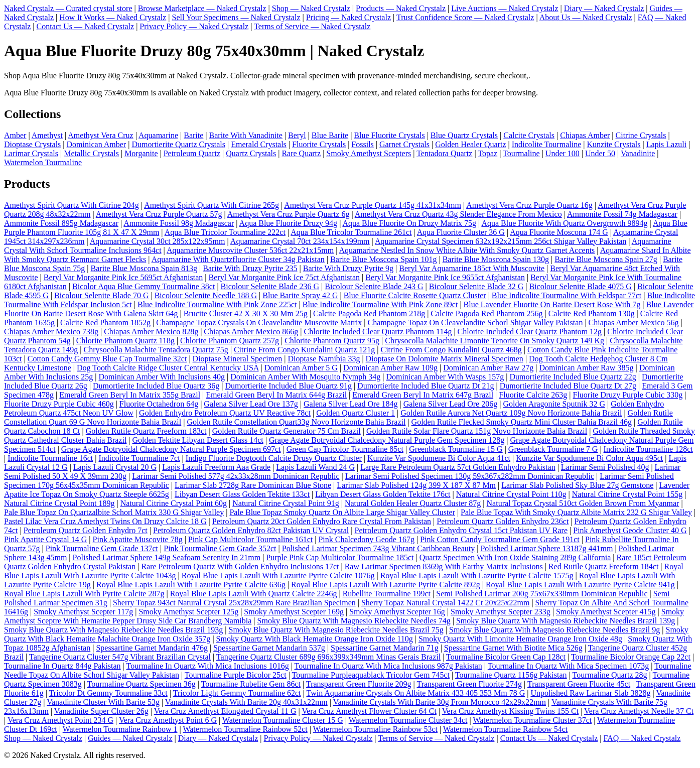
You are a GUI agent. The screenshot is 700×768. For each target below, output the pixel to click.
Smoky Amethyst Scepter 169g (294, 612)
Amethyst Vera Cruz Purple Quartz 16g (529, 205)
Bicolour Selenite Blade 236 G (270, 286)
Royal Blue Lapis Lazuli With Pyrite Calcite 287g (84, 594)
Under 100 (563, 153)
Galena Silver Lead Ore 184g (351, 404)
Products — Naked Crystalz (401, 8)
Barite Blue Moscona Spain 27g (606, 259)
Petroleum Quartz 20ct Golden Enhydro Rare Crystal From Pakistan (322, 521)
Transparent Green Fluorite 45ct (579, 684)
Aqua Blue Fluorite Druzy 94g (289, 223)
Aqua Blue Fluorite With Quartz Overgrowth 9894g (564, 223)
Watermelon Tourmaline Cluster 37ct (532, 720)
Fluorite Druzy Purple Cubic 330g (627, 395)
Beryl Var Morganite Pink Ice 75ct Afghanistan (285, 277)
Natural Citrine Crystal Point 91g (286, 503)
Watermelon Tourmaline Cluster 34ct (408, 720)
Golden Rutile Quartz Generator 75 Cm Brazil (287, 431)
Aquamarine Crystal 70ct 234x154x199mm (300, 241)
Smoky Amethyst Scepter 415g (606, 612)
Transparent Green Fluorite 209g (359, 684)
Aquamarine (158, 135)
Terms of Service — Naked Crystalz (312, 26)
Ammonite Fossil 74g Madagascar (622, 214)
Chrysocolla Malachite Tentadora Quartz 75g (156, 350)
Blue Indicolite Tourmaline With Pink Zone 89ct (380, 304)
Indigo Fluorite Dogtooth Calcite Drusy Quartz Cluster (274, 458)
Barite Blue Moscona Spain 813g (144, 268)
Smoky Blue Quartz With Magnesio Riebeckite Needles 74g (354, 621)
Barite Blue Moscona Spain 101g (383, 259)
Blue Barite (330, 135)
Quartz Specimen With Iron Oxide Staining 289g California (515, 557)
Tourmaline (521, 153)
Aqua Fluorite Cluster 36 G (461, 232)
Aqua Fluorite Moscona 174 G (559, 232)
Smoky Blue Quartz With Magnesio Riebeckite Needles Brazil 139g (566, 621)
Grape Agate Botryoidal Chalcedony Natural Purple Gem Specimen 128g (387, 440)
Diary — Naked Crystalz (604, 8)
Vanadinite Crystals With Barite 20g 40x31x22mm (246, 702)
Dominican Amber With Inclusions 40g (161, 377)
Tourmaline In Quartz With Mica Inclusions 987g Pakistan (388, 666)
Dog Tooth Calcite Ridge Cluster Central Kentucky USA (168, 368)
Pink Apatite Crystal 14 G (45, 539)
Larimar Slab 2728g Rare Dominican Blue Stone (253, 485)
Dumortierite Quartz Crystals (178, 144)
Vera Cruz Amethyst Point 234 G (60, 720)
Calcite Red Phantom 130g (592, 313)
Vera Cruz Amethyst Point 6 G (168, 720)
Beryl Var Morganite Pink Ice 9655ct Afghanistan (445, 277)
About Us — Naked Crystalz (586, 17)
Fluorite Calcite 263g (533, 395)
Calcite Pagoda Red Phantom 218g (369, 313)
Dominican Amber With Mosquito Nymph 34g (305, 377)
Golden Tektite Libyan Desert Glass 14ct (198, 440)
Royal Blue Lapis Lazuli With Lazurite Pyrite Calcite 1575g (477, 575)
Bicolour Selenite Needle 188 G (206, 295)
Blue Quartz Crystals (464, 135)
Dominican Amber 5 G (301, 368)
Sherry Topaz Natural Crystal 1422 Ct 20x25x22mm (445, 603)
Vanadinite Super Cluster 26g (101, 711)
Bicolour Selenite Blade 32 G (476, 286)
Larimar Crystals (31, 153)
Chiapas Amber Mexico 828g (151, 332)
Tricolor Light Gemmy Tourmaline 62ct (237, 693)
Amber (15, 135)
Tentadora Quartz (444, 153)
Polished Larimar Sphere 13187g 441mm (546, 548)
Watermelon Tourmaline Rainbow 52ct (245, 729)
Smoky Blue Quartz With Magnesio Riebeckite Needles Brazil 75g (336, 630)
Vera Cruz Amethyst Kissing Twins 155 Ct (510, 711)
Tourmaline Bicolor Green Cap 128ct (506, 657)
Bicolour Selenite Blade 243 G (374, 286)
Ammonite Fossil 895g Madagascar (61, 223)
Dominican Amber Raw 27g (488, 368)
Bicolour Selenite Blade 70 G (101, 295)
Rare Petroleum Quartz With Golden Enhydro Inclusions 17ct (240, 566)
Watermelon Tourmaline (43, 162)
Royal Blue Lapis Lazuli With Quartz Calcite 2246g (254, 594)
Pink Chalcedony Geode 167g (366, 539)
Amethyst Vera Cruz (100, 135)
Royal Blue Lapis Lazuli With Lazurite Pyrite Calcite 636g (191, 585)
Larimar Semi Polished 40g (605, 467)
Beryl (297, 135)
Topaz (487, 153)
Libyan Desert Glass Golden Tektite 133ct (242, 494)
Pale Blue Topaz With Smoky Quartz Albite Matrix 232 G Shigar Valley (576, 512)
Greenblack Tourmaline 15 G (456, 449)
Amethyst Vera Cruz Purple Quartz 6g (289, 214)
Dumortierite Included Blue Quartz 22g (573, 377)
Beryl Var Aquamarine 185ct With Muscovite (472, 268)
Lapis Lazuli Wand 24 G (315, 467)
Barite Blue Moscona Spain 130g (496, 259)
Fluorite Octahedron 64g (159, 404)
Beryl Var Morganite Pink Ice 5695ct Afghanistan (123, 277)
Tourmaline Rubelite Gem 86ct (251, 684)
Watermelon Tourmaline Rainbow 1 (120, 729)
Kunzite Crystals (613, 144)
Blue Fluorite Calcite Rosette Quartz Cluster (415, 295)
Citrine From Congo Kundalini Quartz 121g (304, 350)
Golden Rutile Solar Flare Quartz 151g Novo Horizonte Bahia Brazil (477, 431)
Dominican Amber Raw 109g (390, 368)
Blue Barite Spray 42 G (300, 295)
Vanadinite (638, 153)
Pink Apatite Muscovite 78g (138, 539)
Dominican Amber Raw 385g (586, 368)
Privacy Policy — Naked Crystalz (194, 26)
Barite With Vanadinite (246, 135)
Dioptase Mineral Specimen (238, 359)
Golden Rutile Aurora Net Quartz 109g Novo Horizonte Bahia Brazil (511, 413)
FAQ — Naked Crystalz (642, 738)
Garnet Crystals (404, 144)
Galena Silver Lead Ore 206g (450, 404)
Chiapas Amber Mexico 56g (634, 323)
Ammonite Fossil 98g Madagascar (179, 223)
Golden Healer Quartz (470, 144)
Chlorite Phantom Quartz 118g (125, 341)
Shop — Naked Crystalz (311, 8)
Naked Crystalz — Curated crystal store (68, 8)
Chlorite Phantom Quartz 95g (332, 341)
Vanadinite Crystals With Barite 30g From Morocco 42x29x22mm (440, 702)
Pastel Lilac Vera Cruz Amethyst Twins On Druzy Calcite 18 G (105, 521)
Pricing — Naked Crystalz (348, 17)
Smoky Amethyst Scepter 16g (397, 612)
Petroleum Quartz (192, 153)
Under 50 (600, 153)
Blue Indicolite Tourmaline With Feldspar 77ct (567, 295)
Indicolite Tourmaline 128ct (648, 449)
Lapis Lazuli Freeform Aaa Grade (216, 467)
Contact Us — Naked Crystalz (86, 26)
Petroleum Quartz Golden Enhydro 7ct (86, 530)
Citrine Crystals (641, 135)
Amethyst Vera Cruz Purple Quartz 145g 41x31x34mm (373, 205)
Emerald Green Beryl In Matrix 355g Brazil (130, 395)
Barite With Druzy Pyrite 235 (250, 268)
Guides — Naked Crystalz (130, 738)
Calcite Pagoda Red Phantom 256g (486, 313)
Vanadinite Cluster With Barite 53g (103, 702)
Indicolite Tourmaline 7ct (139, 458)
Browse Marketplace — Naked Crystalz (202, 8)
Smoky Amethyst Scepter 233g (501, 612)
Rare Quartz (301, 153)
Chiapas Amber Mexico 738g (51, 332)
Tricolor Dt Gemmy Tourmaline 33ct (108, 693)
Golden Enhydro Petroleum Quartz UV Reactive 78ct (225, 413)
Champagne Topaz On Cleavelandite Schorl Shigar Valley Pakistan (475, 323)
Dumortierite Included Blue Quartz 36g (156, 386)
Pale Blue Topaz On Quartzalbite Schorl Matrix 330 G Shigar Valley (114, 512)
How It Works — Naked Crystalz (113, 17)
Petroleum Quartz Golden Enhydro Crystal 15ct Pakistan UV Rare (461, 530)
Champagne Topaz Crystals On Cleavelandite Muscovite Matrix (259, 323)
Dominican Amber (97, 144)
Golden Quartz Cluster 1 (356, 413)
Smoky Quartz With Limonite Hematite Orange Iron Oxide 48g (520, 639)
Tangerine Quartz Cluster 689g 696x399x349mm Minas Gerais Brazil (328, 657)
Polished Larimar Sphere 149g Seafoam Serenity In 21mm (167, 557)
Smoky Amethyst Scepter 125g (188, 612)
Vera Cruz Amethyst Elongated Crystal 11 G (225, 711)
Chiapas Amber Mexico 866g (251, 332)
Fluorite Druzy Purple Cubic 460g (59, 404)
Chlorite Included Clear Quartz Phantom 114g (378, 332)
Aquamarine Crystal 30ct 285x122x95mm (158, 241)
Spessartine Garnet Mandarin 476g (152, 648)
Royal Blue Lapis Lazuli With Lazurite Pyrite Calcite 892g (386, 585)
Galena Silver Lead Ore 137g (251, 404)
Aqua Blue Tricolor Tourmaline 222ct (225, 232)
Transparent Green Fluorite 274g (469, 684)
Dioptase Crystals (32, 144)
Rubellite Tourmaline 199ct (387, 594)
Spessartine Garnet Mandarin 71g (385, 648)
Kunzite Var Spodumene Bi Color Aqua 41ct (439, 458)
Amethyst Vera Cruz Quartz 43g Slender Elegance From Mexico (458, 214)
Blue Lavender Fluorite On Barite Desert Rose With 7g (552, 304)
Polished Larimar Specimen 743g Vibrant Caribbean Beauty (378, 548)
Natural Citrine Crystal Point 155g (627, 494)
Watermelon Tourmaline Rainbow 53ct (375, 729)
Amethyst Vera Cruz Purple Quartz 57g (159, 214)
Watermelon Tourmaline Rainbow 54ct (505, 729)
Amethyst (47, 135)
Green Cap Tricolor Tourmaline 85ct (345, 449)
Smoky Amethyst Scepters (369, 153)
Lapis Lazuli (666, 144)
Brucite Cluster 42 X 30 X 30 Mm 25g (246, 313)
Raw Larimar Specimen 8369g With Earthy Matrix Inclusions (444, 566)
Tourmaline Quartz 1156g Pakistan (511, 675)
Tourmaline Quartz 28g (609, 675)
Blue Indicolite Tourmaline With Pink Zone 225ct (217, 304)
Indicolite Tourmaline (547, 144)
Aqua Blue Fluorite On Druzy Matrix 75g (409, 223)
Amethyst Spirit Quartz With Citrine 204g (72, 205)
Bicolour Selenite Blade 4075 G (580, 286)
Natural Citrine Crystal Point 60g (174, 503)
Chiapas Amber (585, 135)
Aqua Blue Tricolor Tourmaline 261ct (351, 232)
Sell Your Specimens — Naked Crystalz (236, 17)
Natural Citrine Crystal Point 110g (511, 494)
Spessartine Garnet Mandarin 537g (269, 648)
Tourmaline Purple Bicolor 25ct (236, 675)
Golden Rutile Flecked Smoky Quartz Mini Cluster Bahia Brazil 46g (522, 422)
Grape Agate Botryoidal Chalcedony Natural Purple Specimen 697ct (171, 449)
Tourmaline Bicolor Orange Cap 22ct (631, 657)
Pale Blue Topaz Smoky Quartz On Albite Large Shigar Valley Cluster (342, 512)
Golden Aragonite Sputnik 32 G (554, 404)
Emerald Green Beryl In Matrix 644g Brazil (276, 395)
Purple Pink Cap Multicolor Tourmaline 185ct (340, 557)
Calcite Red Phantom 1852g (105, 323)
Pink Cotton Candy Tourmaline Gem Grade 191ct (500, 539)
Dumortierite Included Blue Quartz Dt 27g (568, 386)
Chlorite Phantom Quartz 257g (230, 341)
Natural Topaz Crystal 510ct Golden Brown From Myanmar (583, 503)
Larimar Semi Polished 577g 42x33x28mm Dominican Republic (236, 476)
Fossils (362, 144)
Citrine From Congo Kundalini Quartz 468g (451, 350)
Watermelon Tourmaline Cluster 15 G (283, 720)
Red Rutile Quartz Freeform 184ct (604, 566)
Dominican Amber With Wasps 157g (445, 377)
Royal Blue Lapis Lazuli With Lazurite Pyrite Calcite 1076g (278, 575)
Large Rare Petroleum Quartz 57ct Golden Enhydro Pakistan (458, 467)
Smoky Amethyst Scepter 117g (83, 612)
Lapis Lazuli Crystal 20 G (115, 467)
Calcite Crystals (529, 135)
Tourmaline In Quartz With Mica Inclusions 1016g (208, 666)
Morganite (141, 153)
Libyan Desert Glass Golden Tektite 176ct (383, 494)
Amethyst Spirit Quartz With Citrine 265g (212, 205)
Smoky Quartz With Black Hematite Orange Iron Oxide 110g (315, 639)
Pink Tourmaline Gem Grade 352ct (220, 548)
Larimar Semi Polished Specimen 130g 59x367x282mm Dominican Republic (470, 476)
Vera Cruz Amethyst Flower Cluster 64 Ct (369, 711)
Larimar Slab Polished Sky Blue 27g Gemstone (577, 485)
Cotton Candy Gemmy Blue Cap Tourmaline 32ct (107, 359)
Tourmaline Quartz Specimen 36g (142, 684)
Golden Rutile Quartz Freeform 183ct (146, 431)
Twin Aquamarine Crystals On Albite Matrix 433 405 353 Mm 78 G (415, 693)
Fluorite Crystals (319, 144)
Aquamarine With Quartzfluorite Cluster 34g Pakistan (238, 259)
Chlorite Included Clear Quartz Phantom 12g (530, 332)
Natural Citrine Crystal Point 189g (59, 503)
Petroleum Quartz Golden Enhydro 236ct (503, 521)
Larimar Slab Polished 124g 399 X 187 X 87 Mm (416, 485)
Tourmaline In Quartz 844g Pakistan (62, 666)
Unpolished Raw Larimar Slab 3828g (590, 693)
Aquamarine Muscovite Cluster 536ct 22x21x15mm (250, 250)
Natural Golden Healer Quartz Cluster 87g (413, 503)
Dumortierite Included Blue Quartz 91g (289, 386)
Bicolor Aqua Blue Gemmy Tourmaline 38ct (144, 286)
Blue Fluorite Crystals (389, 135)
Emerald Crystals (259, 144)
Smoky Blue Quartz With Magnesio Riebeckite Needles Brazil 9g (554, 630)
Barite (193, 135)
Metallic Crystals (91, 153)
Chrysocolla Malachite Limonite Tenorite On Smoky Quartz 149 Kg (495, 341)
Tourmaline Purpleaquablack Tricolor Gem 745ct (371, 675)
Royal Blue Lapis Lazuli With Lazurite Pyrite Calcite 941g (580, 585)
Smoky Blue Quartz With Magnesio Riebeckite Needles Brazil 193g (113, 630)
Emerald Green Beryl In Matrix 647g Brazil (423, 395)
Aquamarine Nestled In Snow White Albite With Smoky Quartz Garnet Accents (467, 250)
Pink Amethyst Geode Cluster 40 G (630, 530)
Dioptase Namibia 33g (324, 359)
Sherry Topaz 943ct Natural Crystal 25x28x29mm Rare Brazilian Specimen (234, 603)
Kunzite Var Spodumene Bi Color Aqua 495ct (589, 458)
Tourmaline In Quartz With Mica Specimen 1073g (568, 666)
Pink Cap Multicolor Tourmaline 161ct (250, 539)
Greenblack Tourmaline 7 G (553, 449)
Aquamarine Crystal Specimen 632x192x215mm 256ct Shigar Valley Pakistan (501, 241)
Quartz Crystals (251, 153)
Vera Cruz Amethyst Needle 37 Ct (639, 711)
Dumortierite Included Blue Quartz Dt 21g (426, 386)
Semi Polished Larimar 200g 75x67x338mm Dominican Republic (542, 594)
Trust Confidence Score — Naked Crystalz (465, 17)
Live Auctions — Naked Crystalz (505, 8)
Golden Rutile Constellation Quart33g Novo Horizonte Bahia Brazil (296, 422)
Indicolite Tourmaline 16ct (50, 458)
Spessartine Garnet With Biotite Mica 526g (513, 648)
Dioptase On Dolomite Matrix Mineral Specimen (445, 359)
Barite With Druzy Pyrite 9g (348, 268)
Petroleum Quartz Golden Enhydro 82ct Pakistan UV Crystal (251, 530)
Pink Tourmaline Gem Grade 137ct (102, 548)
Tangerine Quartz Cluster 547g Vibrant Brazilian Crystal (120, 657)
